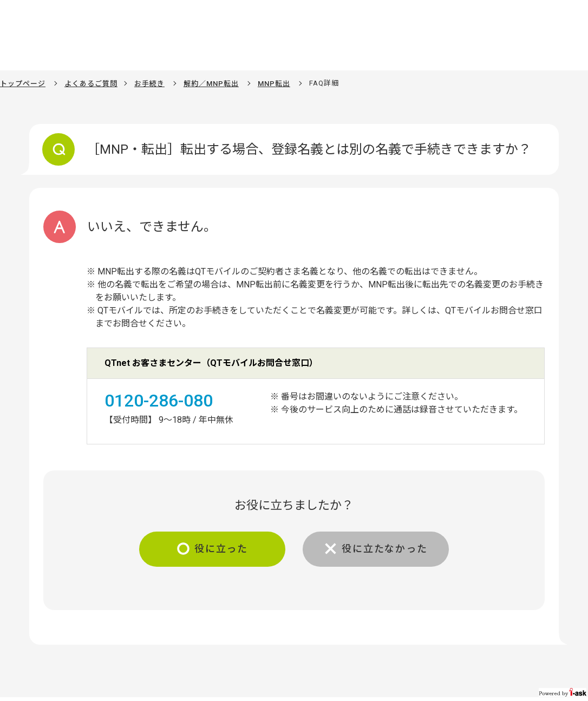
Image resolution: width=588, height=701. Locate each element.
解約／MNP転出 (211, 84)
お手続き (149, 84)
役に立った (221, 549)
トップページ (23, 84)
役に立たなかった (384, 549)
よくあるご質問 (91, 84)
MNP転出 (274, 84)
